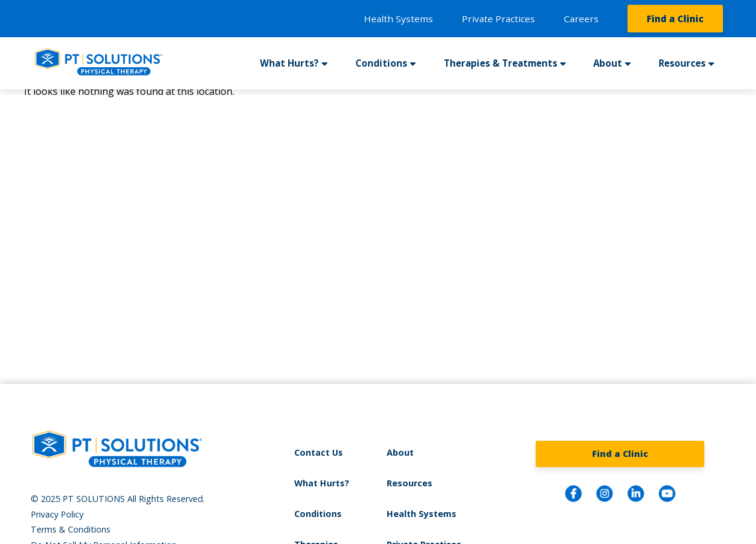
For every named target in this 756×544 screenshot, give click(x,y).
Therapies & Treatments (500, 63)
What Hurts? (289, 63)
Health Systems (398, 19)
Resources (682, 63)
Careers (581, 19)
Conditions (381, 63)
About (608, 63)
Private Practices (498, 19)
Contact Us (319, 452)
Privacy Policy (57, 514)
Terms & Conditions (71, 529)
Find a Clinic (675, 19)
